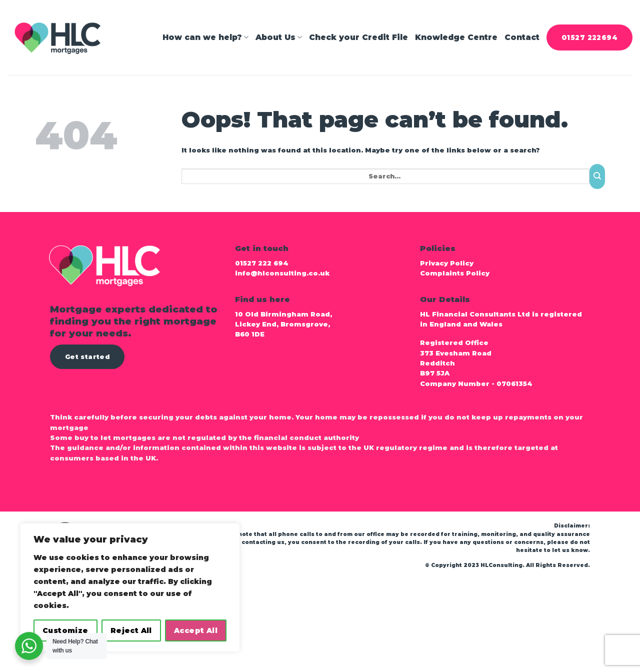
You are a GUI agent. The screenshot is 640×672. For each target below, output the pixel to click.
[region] (130, 587)
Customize (65, 630)
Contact (522, 37)
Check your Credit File (358, 37)
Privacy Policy (447, 263)
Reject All (131, 630)
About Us (279, 37)
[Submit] (597, 176)
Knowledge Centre (456, 37)
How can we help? (205, 37)
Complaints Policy (457, 273)
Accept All (196, 630)
